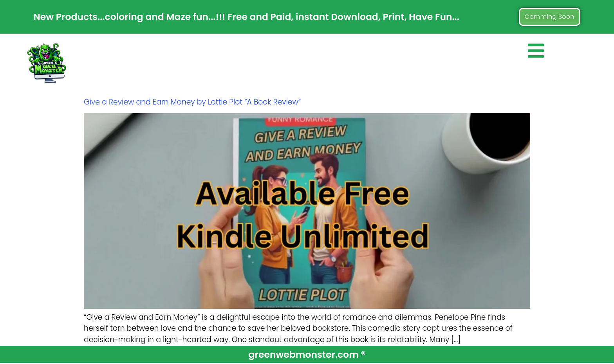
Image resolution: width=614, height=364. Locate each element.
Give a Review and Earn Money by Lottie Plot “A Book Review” (192, 103)
